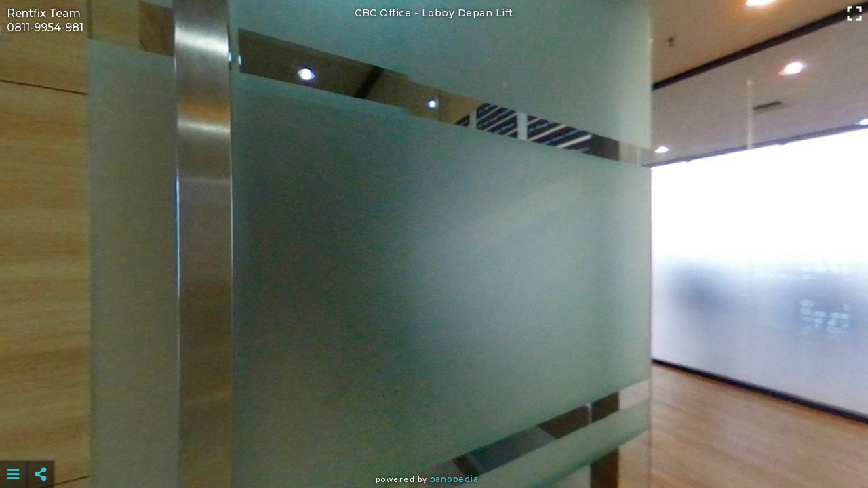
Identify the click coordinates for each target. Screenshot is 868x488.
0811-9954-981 (45, 27)
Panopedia (454, 479)
